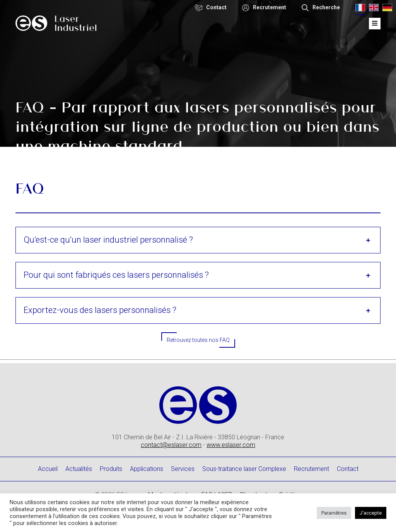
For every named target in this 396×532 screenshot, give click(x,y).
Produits (111, 469)
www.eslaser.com (231, 445)
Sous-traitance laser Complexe (244, 469)
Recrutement (312, 469)
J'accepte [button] (371, 513)
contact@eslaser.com (171, 445)
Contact (348, 469)
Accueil (48, 469)
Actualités (79, 469)
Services (183, 469)
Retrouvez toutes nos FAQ (198, 340)
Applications (147, 469)
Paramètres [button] (334, 513)
